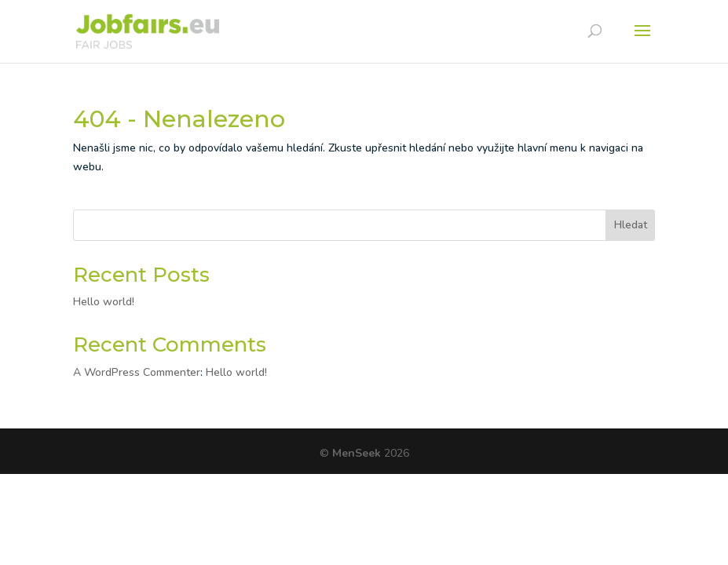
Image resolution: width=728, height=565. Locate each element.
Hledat (631, 225)
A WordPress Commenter (137, 372)
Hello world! (104, 302)
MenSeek (358, 453)
